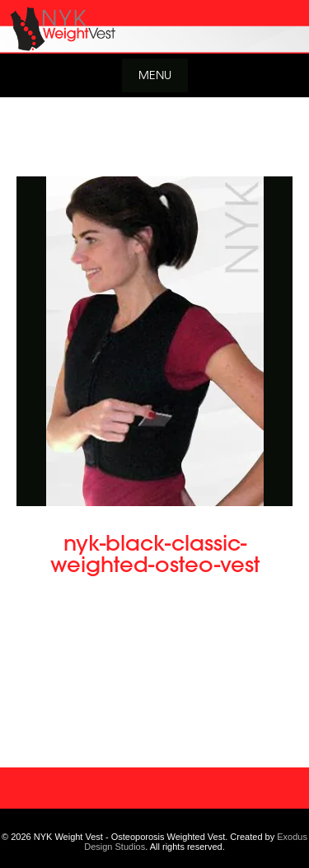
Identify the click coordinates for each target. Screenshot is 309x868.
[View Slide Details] (154, 27)
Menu (155, 75)
